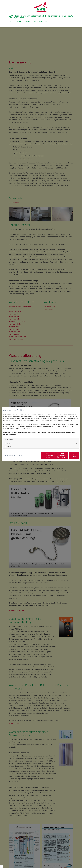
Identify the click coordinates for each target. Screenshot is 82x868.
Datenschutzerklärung (9, 455)
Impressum (20, 455)
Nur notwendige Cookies (35, 455)
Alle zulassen (71, 455)
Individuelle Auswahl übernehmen (53, 455)
